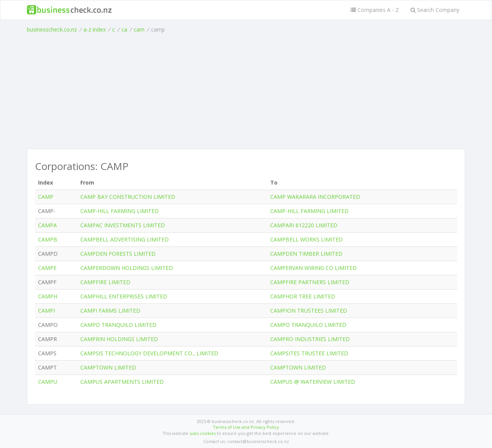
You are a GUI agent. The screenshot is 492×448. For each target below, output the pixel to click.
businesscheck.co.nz (52, 29)
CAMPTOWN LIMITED (108, 367)
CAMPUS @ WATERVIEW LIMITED (313, 382)
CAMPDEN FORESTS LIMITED (118, 254)
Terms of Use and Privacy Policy (246, 427)
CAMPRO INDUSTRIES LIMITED (310, 339)
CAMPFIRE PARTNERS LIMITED (310, 282)
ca (124, 29)
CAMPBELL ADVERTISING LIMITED (125, 239)
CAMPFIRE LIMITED (105, 282)
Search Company (435, 10)
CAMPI (47, 311)
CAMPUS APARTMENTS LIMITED (122, 382)
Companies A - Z (375, 10)
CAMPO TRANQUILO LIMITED (118, 325)
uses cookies (203, 433)
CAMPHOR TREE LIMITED (303, 296)
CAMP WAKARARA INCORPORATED (315, 197)
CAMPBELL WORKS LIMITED (307, 239)
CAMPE (47, 268)
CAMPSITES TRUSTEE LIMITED (309, 353)
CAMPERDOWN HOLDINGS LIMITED (127, 268)
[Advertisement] (246, 91)
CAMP (46, 197)
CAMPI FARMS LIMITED (110, 311)
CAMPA (47, 225)
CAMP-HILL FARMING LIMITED (120, 211)
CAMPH (48, 296)
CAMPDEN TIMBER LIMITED (306, 254)
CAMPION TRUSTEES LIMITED (309, 311)
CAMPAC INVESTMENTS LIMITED (123, 225)
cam (139, 29)
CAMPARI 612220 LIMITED (304, 225)
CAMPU (48, 382)
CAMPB (48, 239)
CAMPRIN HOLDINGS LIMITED (119, 339)
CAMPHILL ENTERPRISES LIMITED (124, 296)
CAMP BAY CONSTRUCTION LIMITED (128, 197)
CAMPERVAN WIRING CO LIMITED (313, 268)
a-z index (95, 29)
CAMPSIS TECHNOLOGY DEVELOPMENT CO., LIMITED (149, 353)
